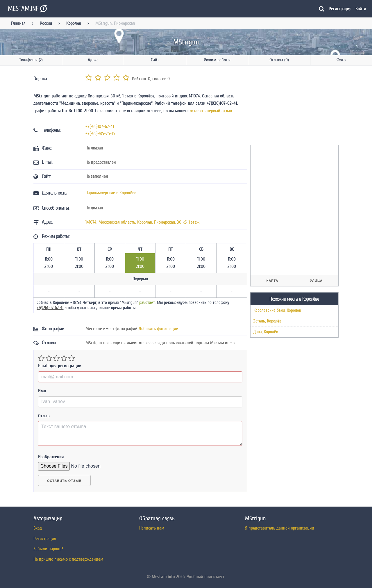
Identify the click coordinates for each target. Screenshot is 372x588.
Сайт (155, 60)
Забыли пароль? (48, 549)
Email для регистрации (60, 366)
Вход (38, 528)
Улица (316, 281)
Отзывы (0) (279, 60)
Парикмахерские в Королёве (111, 193)
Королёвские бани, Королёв (277, 310)
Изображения (51, 457)
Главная (18, 23)
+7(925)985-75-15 (100, 133)
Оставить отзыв (64, 481)
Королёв (74, 23)
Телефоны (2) (31, 60)
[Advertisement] (294, 106)
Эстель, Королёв (267, 321)
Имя (42, 391)
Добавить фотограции (159, 329)
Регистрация (340, 9)
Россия (46, 23)
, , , (142, 222)
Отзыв (44, 416)
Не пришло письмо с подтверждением (68, 559)
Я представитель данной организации (280, 528)
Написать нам (152, 528)
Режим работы (217, 60)
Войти (361, 9)
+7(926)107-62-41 (100, 126)
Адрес (93, 60)
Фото (341, 60)
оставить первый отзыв (211, 111)
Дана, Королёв (266, 332)
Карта (272, 281)
